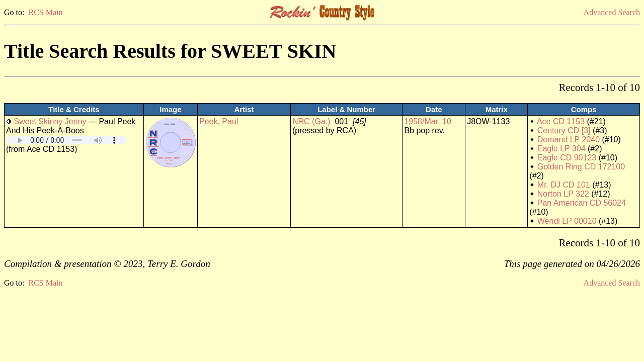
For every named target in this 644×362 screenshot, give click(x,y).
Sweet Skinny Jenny (50, 121)
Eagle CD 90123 (567, 158)
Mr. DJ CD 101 (564, 185)
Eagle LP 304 (561, 149)
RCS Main (45, 12)
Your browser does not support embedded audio (67, 140)
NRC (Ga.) (311, 121)
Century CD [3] (564, 130)
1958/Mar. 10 (427, 121)
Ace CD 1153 (561, 121)
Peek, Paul (219, 121)
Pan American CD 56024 (582, 203)
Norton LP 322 (563, 194)
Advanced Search (612, 12)
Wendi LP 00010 (567, 221)
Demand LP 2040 (569, 140)
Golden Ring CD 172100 (581, 167)
